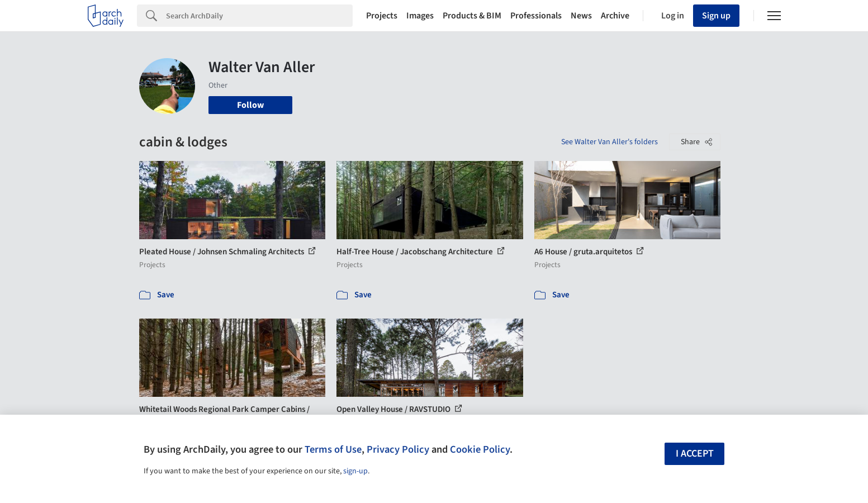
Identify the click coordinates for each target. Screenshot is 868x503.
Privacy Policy (398, 449)
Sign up (716, 16)
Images (420, 16)
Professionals (536, 16)
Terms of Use (333, 449)
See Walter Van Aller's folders (610, 142)
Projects (382, 16)
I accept (695, 454)
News (581, 16)
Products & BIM (472, 16)
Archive (615, 16)
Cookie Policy (480, 449)
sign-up (355, 471)
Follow (250, 105)
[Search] (259, 16)
